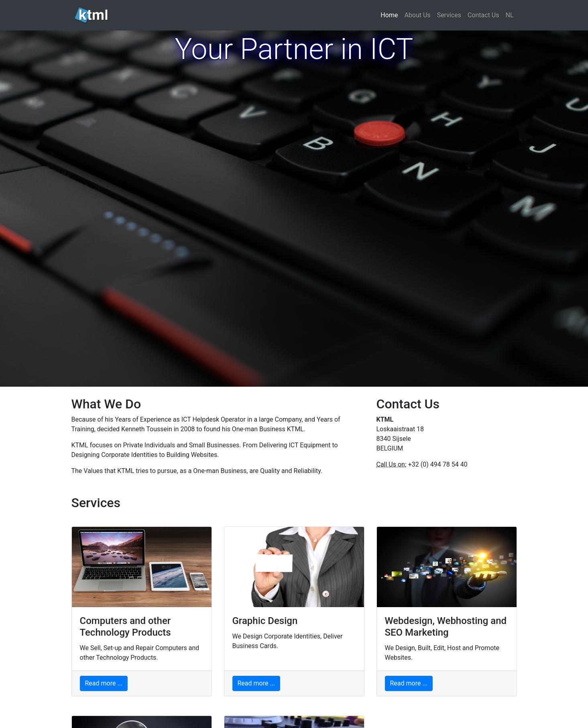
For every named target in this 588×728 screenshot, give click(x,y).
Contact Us (483, 15)
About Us (417, 15)
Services (449, 15)
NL (509, 15)
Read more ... (104, 683)
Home (391, 15)
